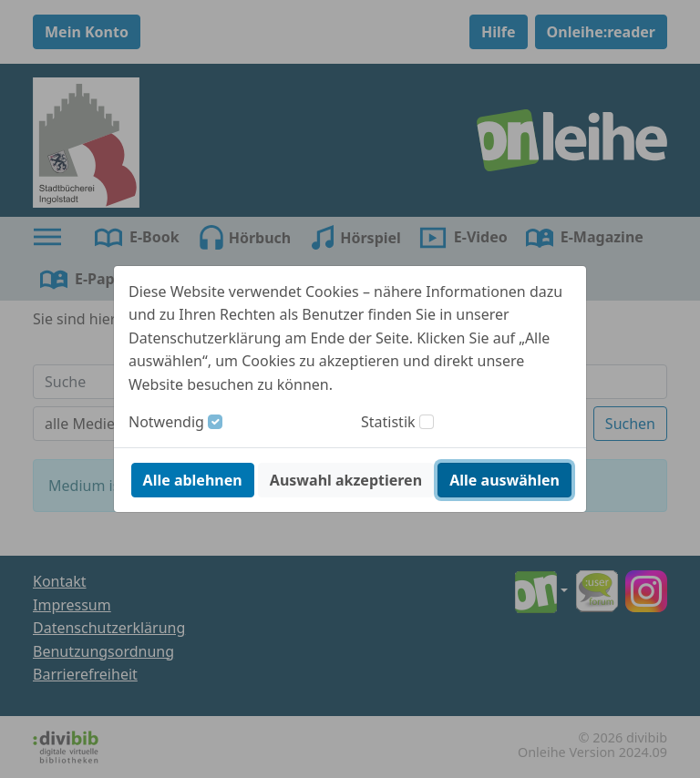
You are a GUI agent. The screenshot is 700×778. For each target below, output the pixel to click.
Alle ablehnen (193, 480)
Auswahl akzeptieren (346, 480)
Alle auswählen (504, 480)
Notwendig (166, 422)
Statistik (388, 422)
